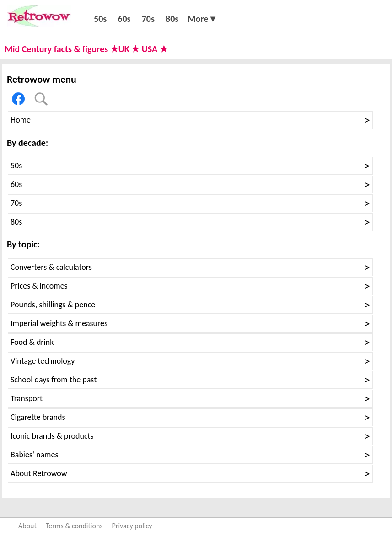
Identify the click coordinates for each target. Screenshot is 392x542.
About (27, 526)
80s (172, 19)
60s (124, 19)
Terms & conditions (74, 526)
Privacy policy (132, 526)
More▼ (202, 19)
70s (148, 19)
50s (100, 19)
